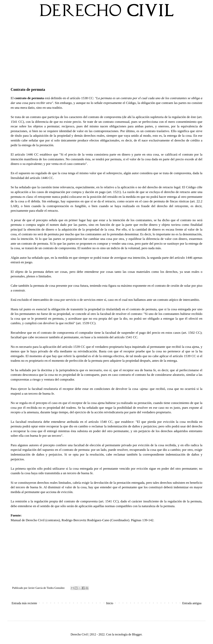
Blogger (137, 634)
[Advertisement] (106, 51)
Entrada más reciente (24, 603)
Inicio (110, 603)
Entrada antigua (192, 603)
